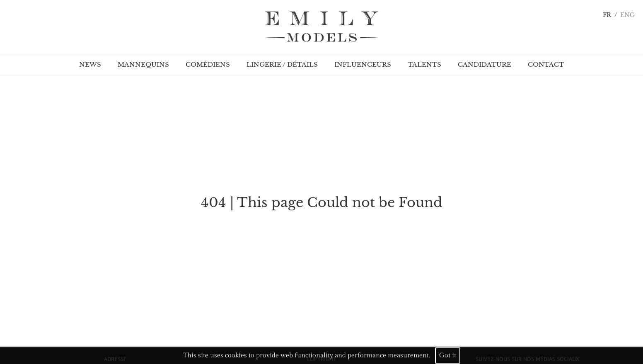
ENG (627, 15)
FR (607, 15)
